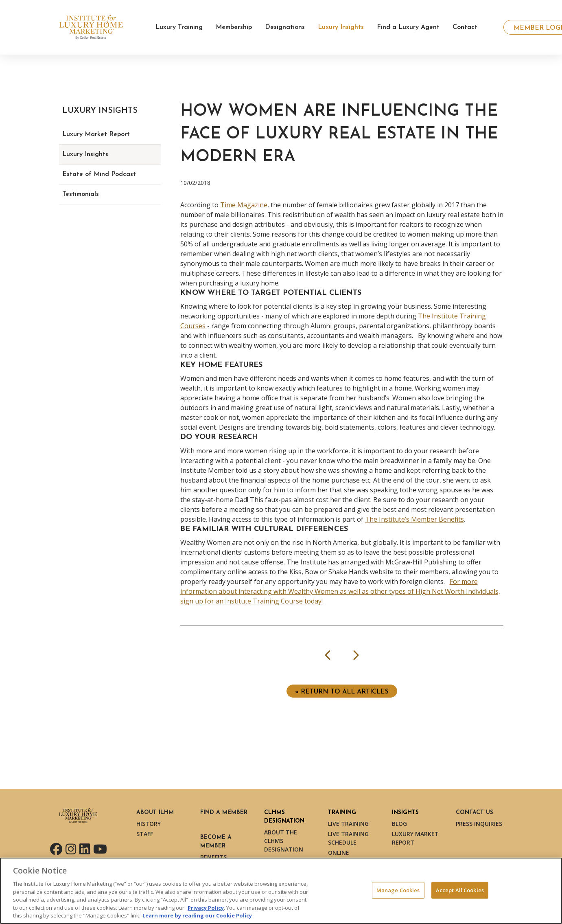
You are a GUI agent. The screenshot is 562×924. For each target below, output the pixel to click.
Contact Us (475, 813)
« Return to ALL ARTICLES (342, 692)
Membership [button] (234, 27)
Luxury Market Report (96, 134)
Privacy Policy (206, 908)
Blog (399, 824)
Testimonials (81, 194)
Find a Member (224, 813)
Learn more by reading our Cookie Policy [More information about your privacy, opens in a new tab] (197, 915)
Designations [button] (285, 27)
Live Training (348, 824)
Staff (145, 834)
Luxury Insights (85, 154)
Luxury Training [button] (179, 27)
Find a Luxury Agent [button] (408, 27)
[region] (281, 891)
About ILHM (155, 813)
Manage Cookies (398, 890)
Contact (465, 27)
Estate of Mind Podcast (99, 174)
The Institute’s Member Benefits (414, 519)
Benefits (213, 857)
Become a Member (216, 842)
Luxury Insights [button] (341, 27)
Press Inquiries (479, 824)
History (149, 824)
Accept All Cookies (460, 890)
